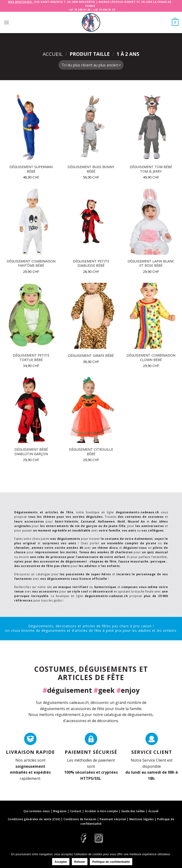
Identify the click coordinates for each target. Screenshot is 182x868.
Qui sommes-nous (37, 811)
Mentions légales (142, 819)
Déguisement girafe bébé (91, 356)
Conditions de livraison (80, 819)
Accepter (61, 862)
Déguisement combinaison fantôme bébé (31, 264)
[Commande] (91, 65)
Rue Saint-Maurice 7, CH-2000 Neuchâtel (65, 2)
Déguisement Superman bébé (31, 169)
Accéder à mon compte (101, 811)
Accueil (53, 54)
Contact (76, 811)
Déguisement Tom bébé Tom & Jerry (151, 169)
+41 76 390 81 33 (80, 10)
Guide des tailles (133, 811)
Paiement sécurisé (113, 819)
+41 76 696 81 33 (104, 10)
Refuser (80, 862)
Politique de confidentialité (111, 862)
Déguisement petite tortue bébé (31, 358)
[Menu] (6, 22)
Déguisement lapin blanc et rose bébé (151, 264)
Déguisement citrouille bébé (91, 452)
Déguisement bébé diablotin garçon (31, 452)
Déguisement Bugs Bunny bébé (91, 169)
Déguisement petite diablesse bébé (91, 264)
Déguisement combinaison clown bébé (151, 358)
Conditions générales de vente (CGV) (34, 819)
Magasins (60, 811)
